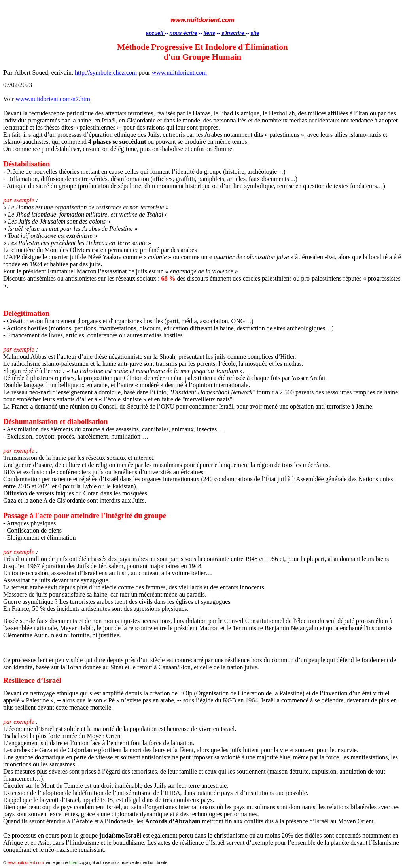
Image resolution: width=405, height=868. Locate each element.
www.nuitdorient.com (179, 72)
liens (209, 33)
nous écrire (183, 33)
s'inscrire (234, 33)
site (255, 33)
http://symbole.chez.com (106, 72)
